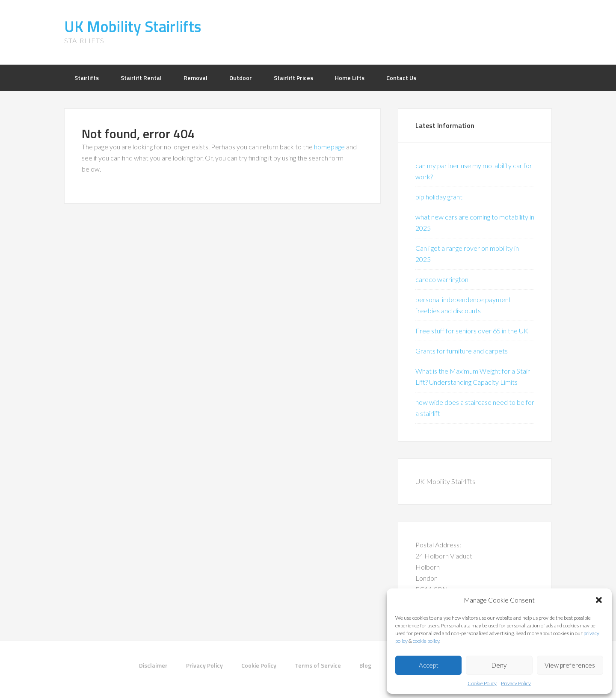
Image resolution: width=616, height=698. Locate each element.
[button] (599, 600)
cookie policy (426, 641)
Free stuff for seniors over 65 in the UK (472, 331)
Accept (429, 665)
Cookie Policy (482, 683)
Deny (499, 665)
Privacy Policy (516, 683)
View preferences (570, 665)
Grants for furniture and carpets (462, 351)
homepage (329, 147)
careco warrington (442, 279)
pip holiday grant (439, 197)
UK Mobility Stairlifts (133, 26)
